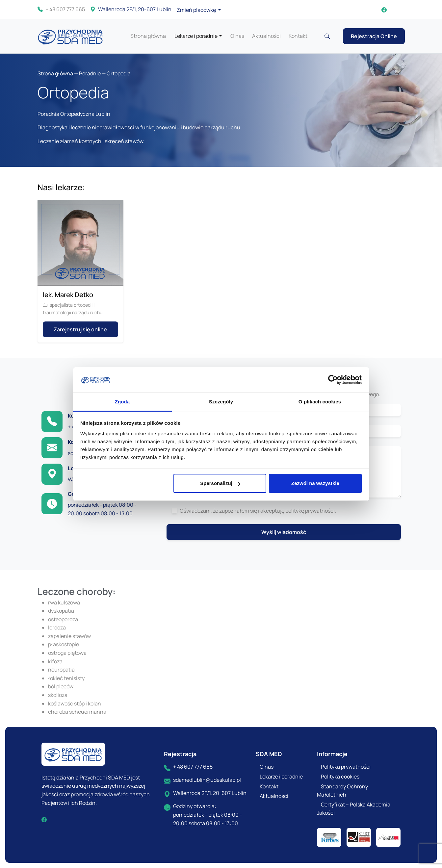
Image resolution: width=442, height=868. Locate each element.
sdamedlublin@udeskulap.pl (207, 780)
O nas (237, 36)
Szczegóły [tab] (221, 402)
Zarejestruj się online (80, 329)
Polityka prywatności (346, 767)
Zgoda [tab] (122, 402)
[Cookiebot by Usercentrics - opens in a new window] (333, 380)
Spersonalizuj (220, 483)
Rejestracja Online (374, 36)
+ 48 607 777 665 (61, 10)
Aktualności (266, 36)
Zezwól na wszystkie (315, 483)
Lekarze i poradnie (196, 36)
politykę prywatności (310, 511)
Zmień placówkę (197, 10)
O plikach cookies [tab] (320, 402)
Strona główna (148, 36)
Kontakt (298, 36)
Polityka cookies (340, 777)
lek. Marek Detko (68, 295)
